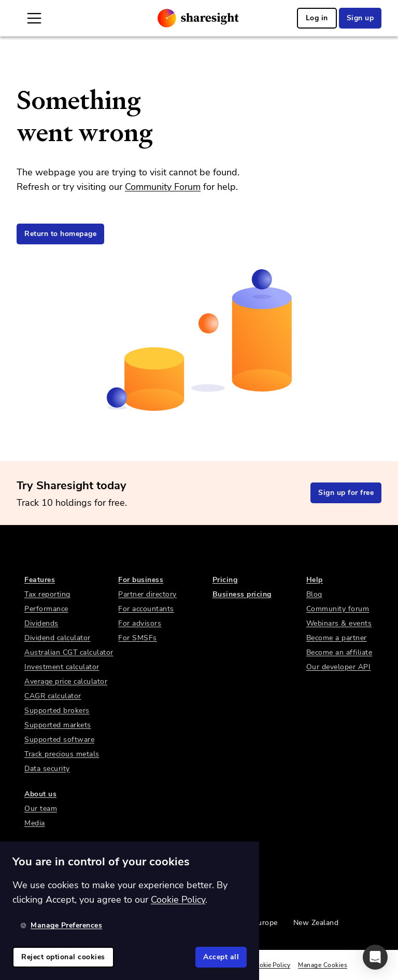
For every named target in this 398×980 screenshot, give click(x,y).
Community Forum (163, 187)
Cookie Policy (271, 965)
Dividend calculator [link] (58, 638)
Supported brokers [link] (57, 710)
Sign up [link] (360, 18)
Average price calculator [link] (66, 681)
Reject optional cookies (63, 957)
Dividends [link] (41, 623)
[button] (375, 957)
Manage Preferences (61, 925)
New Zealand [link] (316, 923)
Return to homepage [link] (60, 234)
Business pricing (242, 594)
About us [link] (40, 794)
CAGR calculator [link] (53, 696)
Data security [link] (47, 769)
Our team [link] (41, 809)
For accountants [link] (146, 609)
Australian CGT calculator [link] (69, 652)
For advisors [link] (140, 623)
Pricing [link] (225, 580)
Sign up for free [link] (346, 493)
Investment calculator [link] (62, 667)
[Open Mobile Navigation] (34, 18)
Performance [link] (46, 609)
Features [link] (40, 580)
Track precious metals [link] (62, 754)
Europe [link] (266, 923)
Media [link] (35, 823)
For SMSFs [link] (138, 638)
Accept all (221, 957)
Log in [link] (317, 18)
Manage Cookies (323, 965)
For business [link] (141, 580)
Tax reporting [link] (47, 594)
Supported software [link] (59, 740)
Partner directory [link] (147, 594)
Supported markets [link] (58, 725)
